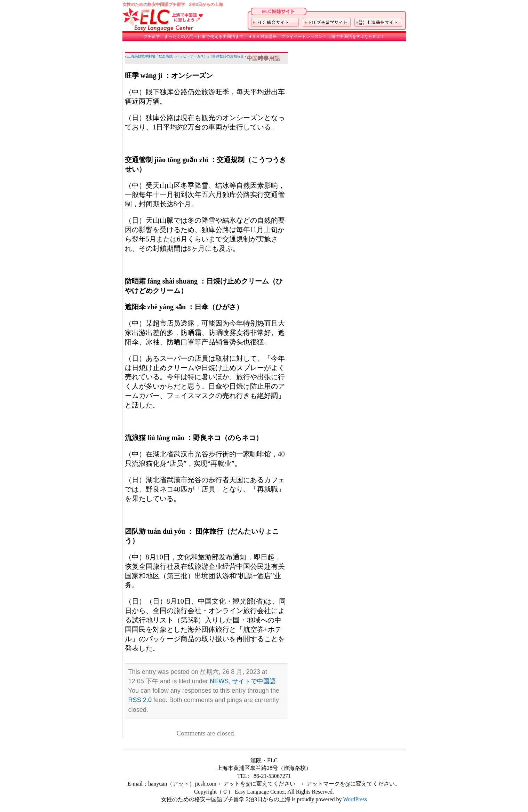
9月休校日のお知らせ (227, 56)
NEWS (219, 681)
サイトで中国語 (254, 681)
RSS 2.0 (140, 700)
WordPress (355, 799)
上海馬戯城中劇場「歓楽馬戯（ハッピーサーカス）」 (169, 56)
